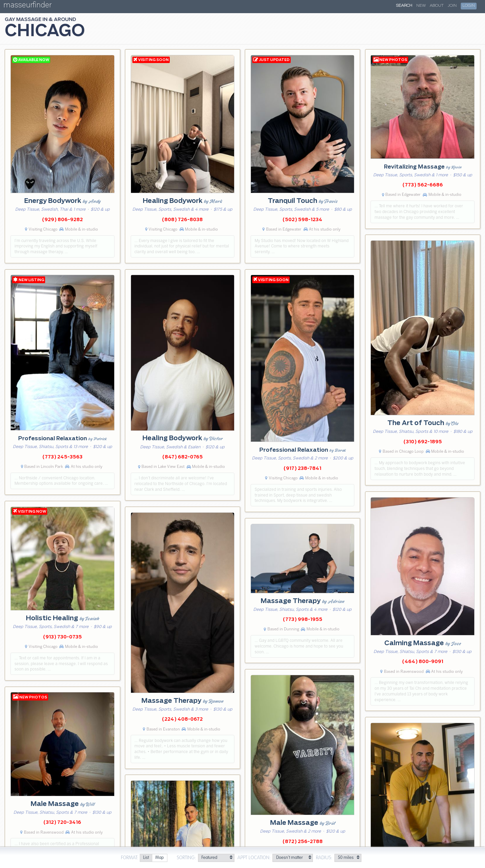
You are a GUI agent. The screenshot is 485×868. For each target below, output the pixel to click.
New (421, 6)
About (437, 6)
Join (452, 6)
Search (404, 6)
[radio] (146, 858)
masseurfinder (27, 6)
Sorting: (186, 858)
